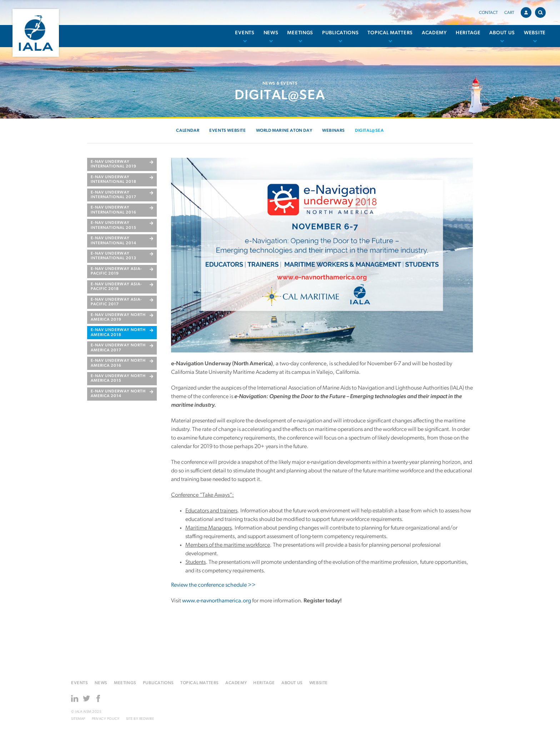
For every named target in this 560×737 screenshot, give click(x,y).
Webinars (334, 131)
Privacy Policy (106, 719)
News (271, 33)
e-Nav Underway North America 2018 (118, 332)
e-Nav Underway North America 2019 (118, 317)
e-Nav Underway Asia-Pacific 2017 (116, 302)
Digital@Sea (369, 131)
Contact (488, 13)
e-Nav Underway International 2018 (114, 180)
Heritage (468, 33)
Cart (509, 13)
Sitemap (78, 719)
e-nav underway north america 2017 (118, 348)
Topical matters (390, 33)
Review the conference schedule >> (213, 585)
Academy (434, 33)
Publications (340, 33)
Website (535, 33)
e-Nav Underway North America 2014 (118, 394)
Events (245, 33)
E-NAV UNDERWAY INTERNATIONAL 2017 (114, 195)
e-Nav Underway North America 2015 (118, 378)
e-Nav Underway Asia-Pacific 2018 (116, 287)
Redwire (147, 719)
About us (502, 33)
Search (542, 11)
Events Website (227, 131)
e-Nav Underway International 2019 (114, 164)
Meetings (300, 33)
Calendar (188, 131)
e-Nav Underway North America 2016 (118, 363)
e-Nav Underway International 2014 (114, 241)
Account (528, 11)
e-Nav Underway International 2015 (114, 225)
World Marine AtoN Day (284, 131)
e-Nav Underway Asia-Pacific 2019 (116, 271)
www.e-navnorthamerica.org (217, 601)
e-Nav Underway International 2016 (114, 210)
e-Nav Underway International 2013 (114, 256)
